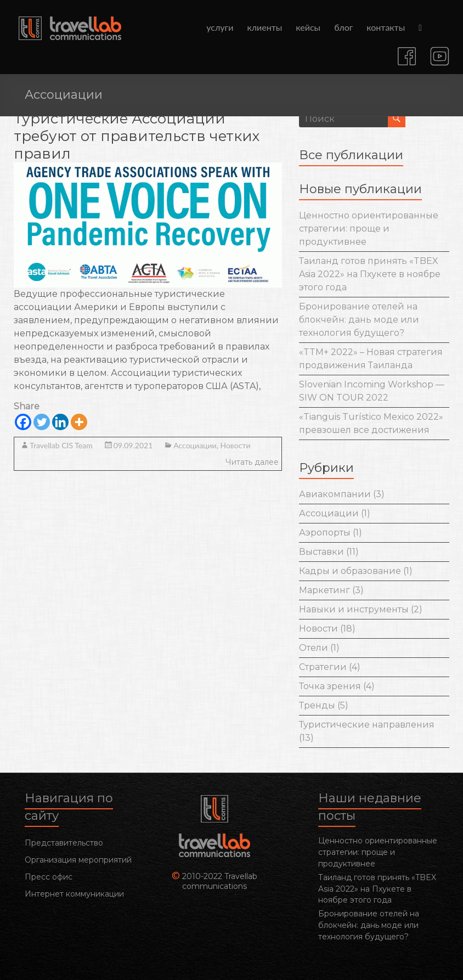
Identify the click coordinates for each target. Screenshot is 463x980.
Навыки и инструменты (354, 609)
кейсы (308, 27)
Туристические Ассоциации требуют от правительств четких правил (137, 136)
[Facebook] (23, 422)
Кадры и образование (350, 571)
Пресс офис (49, 877)
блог (343, 27)
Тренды (317, 705)
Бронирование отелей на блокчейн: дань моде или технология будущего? (359, 320)
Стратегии (323, 667)
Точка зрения (330, 686)
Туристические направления (367, 725)
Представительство (64, 843)
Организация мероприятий (78, 860)
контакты (386, 27)
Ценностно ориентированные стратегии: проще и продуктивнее (369, 229)
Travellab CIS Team (61, 445)
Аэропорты (325, 533)
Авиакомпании (335, 494)
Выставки (321, 552)
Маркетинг (324, 590)
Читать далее (252, 462)
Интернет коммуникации (74, 894)
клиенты (264, 27)
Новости (235, 445)
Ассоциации (195, 445)
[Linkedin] (60, 422)
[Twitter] (42, 422)
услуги (220, 27)
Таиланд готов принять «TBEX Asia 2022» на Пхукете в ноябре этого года (370, 274)
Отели (314, 648)
